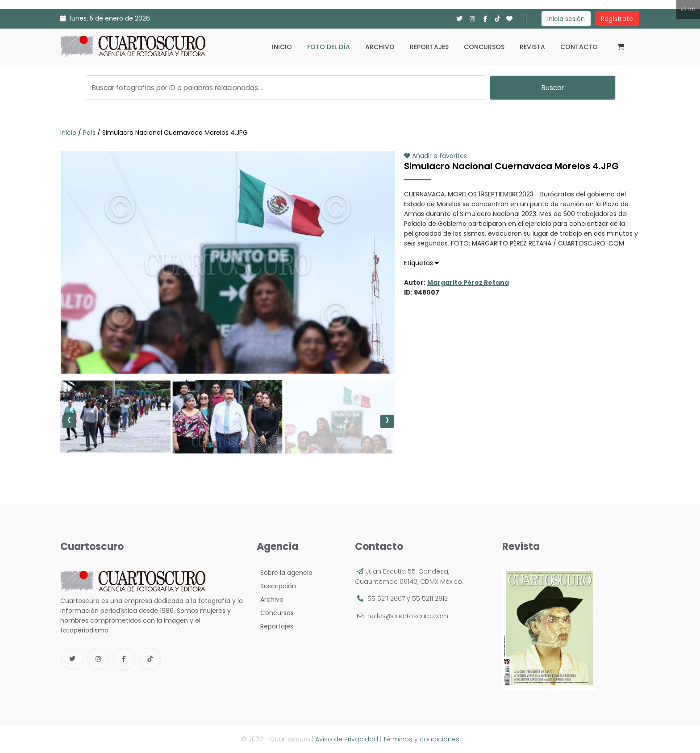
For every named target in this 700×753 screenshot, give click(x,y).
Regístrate (617, 19)
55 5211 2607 (386, 599)
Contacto (579, 47)
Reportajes (429, 47)
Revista (532, 47)
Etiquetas (421, 263)
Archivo (380, 47)
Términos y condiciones (421, 739)
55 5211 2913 (430, 599)
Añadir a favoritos (435, 156)
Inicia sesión (566, 19)
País (89, 133)
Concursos (484, 47)
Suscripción (276, 586)
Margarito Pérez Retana (468, 283)
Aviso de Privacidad (347, 739)
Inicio (282, 47)
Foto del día (329, 47)
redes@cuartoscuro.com (408, 616)
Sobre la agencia (285, 573)
